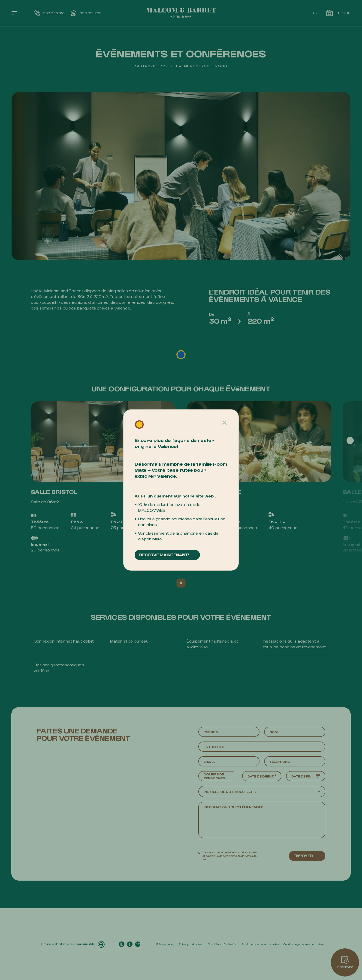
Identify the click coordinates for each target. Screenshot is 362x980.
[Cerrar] (225, 423)
